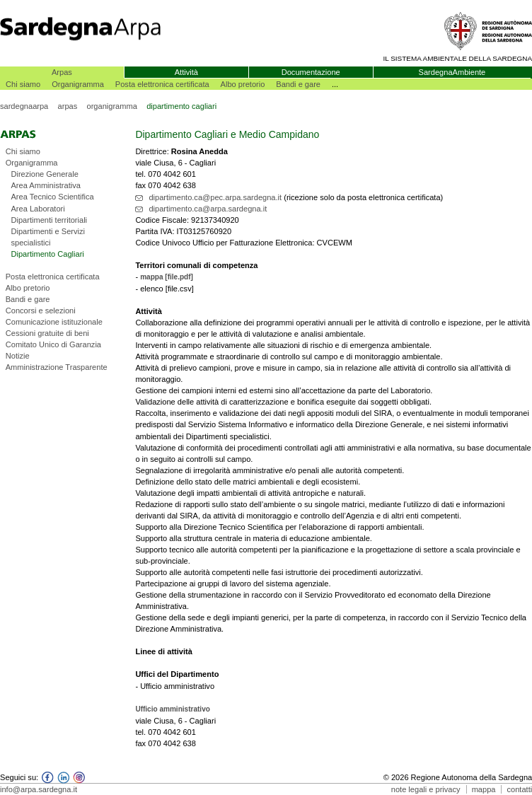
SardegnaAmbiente (452, 72)
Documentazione (311, 72)
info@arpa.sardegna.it (39, 789)
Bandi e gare (298, 84)
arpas (68, 106)
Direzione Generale (44, 174)
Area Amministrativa (45, 185)
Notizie (18, 356)
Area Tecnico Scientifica (52, 197)
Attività (186, 72)
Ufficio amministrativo (173, 709)
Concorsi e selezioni (41, 311)
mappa (484, 789)
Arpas (62, 72)
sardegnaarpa (24, 106)
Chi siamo (23, 84)
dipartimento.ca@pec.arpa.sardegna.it (215, 197)
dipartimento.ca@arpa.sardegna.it (208, 209)
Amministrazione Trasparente (57, 367)
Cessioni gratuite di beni (47, 333)
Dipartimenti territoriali (49, 220)
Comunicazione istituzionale (54, 322)
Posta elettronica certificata (162, 84)
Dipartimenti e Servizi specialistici (48, 237)
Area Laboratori (37, 209)
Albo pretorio (243, 84)
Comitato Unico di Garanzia (53, 344)
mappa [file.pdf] (167, 277)
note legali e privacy (426, 789)
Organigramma (78, 84)
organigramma (112, 106)
